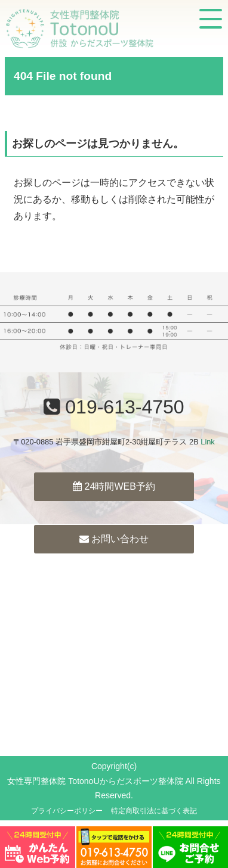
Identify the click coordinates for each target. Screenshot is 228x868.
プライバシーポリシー (67, 811)
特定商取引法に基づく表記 (154, 811)
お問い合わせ (114, 539)
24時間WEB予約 (114, 486)
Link (207, 442)
